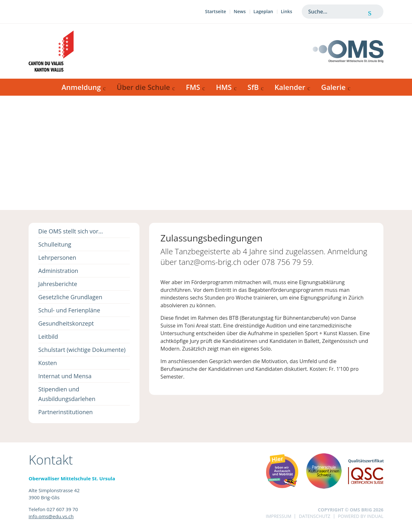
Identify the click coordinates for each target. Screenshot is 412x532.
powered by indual (361, 516)
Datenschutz (315, 516)
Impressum (279, 516)
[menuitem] (215, 12)
